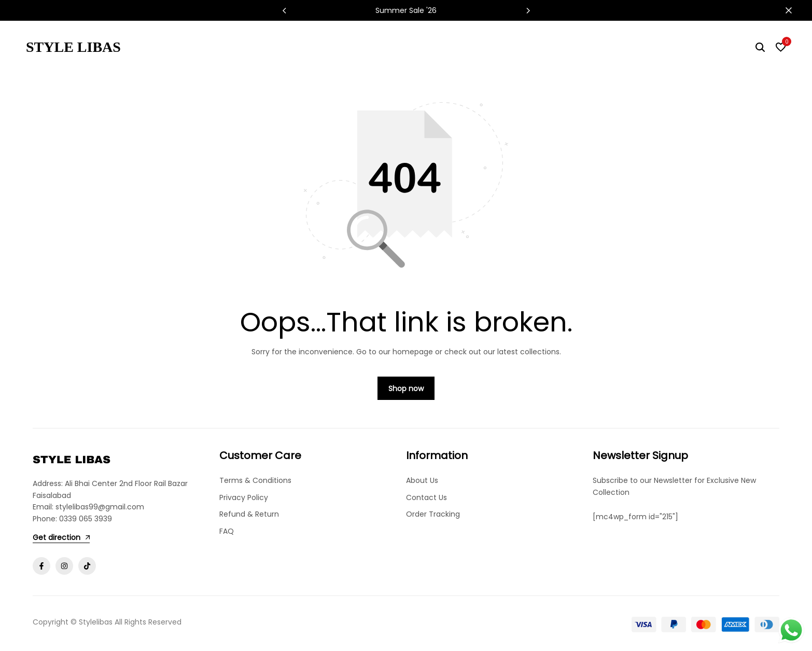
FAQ (227, 531)
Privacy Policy (244, 497)
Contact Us (426, 497)
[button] (528, 10)
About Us (422, 481)
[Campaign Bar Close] (793, 10)
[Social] (41, 566)
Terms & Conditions (255, 481)
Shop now (406, 389)
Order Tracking (433, 515)
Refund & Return (249, 515)
